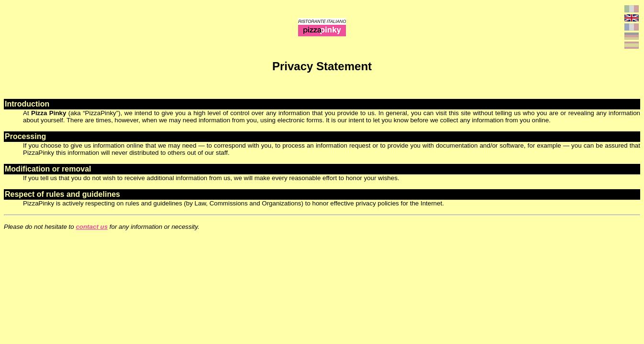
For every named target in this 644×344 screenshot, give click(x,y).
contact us (92, 227)
